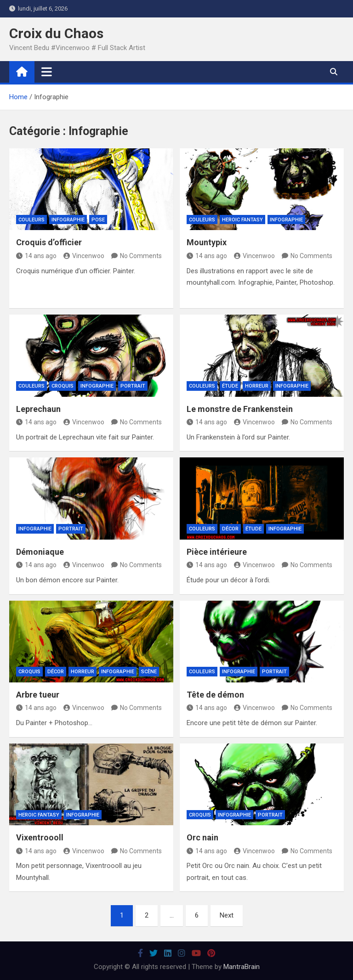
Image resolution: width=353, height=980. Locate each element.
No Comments (141, 256)
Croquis (63, 386)
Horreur (257, 386)
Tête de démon (215, 695)
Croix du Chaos (56, 33)
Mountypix (207, 242)
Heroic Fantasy (242, 220)
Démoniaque (40, 552)
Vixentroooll (40, 837)
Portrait (133, 386)
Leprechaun (38, 409)
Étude (230, 386)
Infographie (68, 220)
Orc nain (202, 837)
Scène (149, 672)
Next (227, 915)
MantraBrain (242, 967)
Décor (230, 529)
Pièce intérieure (217, 552)
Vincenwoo (84, 256)
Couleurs (31, 220)
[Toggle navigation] (47, 72)
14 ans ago (36, 256)
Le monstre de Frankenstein (240, 409)
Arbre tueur (38, 695)
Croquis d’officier (49, 242)
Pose (98, 220)
